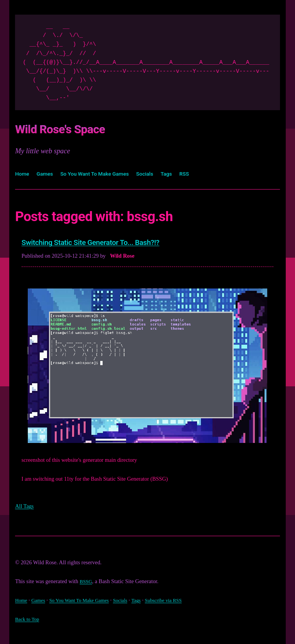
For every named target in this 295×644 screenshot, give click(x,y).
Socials (158, 173)
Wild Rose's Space (73, 128)
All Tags (25, 508)
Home (23, 173)
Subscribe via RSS (179, 602)
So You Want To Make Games (102, 173)
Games (47, 173)
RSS (200, 173)
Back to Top (29, 621)
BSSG (87, 584)
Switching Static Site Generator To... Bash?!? (105, 243)
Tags (181, 173)
